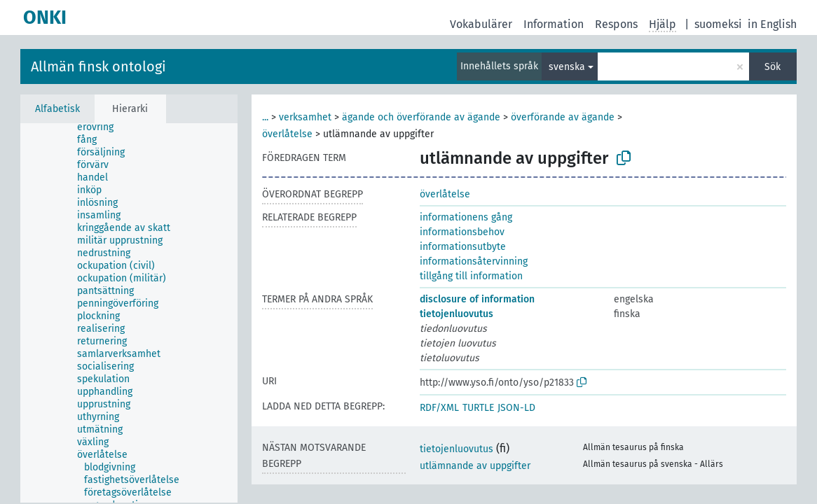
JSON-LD (516, 408)
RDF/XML (439, 408)
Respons (616, 24)
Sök (773, 67)
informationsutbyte (463, 247)
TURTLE (478, 408)
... (265, 117)
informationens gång (466, 217)
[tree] (129, 313)
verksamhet (305, 117)
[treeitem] (101, 127)
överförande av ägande (563, 117)
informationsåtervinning (474, 261)
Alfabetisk (57, 109)
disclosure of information (477, 299)
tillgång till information (471, 276)
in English (772, 24)
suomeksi (718, 24)
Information (554, 24)
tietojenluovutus (456, 314)
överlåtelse (287, 134)
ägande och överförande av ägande (421, 117)
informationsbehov (462, 232)
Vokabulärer (481, 24)
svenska (567, 67)
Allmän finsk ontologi (98, 66)
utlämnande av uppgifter (475, 466)
